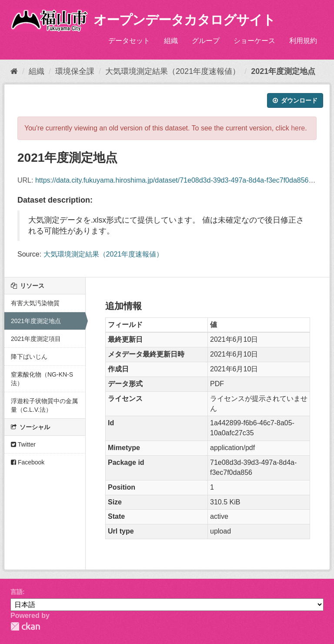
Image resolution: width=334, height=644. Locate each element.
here (298, 128)
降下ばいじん (29, 357)
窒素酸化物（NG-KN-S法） (42, 379)
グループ (206, 41)
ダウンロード (295, 100)
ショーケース (254, 41)
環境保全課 (75, 71)
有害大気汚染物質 (35, 303)
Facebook (28, 462)
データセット (129, 41)
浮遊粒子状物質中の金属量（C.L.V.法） (44, 405)
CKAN (25, 626)
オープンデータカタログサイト (184, 20)
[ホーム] (14, 71)
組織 (171, 41)
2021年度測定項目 (36, 339)
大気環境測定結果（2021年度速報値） (173, 71)
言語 (17, 592)
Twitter (23, 444)
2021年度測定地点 (283, 71)
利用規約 (303, 41)
